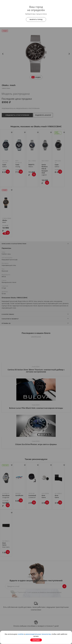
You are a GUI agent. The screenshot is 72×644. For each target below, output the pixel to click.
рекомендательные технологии (38, 634)
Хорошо (36, 640)
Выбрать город (36, 19)
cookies (21, 634)
